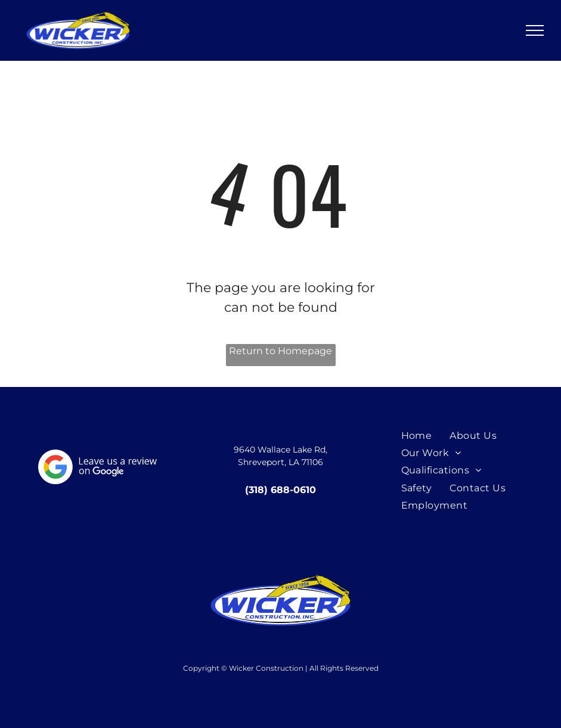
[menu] (535, 30)
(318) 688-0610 (280, 490)
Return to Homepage (280, 351)
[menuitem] (417, 435)
